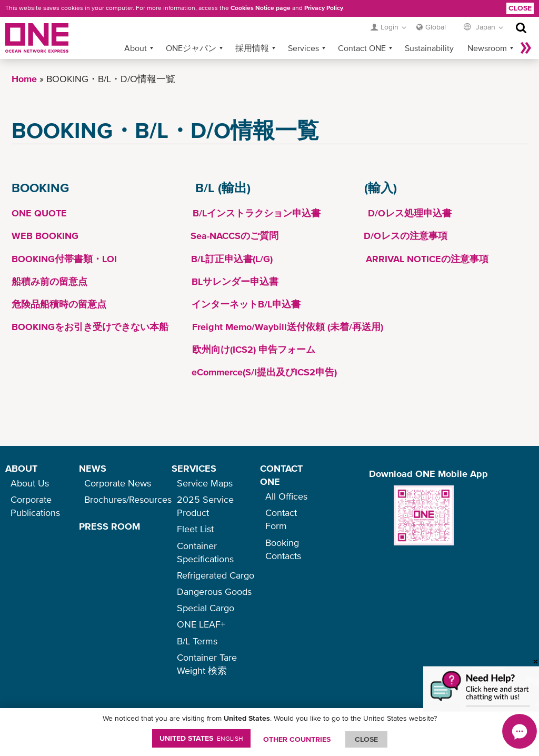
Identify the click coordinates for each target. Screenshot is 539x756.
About (136, 48)
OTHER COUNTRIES (297, 739)
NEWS (93, 468)
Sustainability (429, 48)
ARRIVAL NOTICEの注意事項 (427, 259)
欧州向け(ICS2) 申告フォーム (254, 349)
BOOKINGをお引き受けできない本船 (90, 327)
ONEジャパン (191, 48)
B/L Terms (197, 641)
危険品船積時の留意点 (59, 304)
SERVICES (194, 468)
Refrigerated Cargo (216, 575)
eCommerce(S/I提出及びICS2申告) (264, 372)
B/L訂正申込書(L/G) (232, 259)
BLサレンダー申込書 (235, 281)
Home (24, 79)
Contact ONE (362, 48)
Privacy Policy (324, 8)
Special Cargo (206, 608)
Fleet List (195, 529)
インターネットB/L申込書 (246, 304)
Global (436, 27)
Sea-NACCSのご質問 (234, 236)
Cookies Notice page (261, 8)
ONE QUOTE (39, 213)
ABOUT (21, 468)
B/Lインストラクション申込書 (257, 213)
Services (303, 48)
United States (201, 738)
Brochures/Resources (128, 499)
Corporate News (118, 483)
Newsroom (487, 48)
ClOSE (366, 739)
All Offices (286, 496)
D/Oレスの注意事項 (406, 236)
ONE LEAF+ (201, 624)
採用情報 (252, 48)
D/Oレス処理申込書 (410, 213)
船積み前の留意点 (49, 281)
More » (526, 48)
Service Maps (205, 483)
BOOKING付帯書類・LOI (64, 259)
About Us (30, 483)
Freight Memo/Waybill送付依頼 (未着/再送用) (286, 327)
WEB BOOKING (45, 236)
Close (520, 8)
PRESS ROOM (109, 526)
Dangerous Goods (214, 591)
